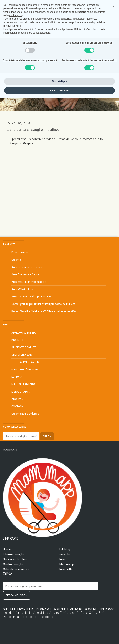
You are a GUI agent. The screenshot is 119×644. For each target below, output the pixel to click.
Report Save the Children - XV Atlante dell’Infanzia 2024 (44, 311)
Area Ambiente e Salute (25, 274)
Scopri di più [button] (59, 627)
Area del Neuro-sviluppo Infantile (31, 297)
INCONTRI (17, 340)
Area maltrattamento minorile (29, 282)
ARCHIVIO (17, 399)
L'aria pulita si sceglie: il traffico (33, 130)
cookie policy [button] (16, 561)
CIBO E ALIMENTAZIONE (26, 362)
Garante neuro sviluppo (25, 414)
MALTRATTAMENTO (23, 384)
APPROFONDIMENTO (24, 333)
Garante (16, 260)
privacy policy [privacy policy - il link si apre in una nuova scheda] (47, 554)
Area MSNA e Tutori (23, 289)
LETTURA (17, 377)
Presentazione (20, 252)
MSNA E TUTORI (21, 392)
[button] (114, 552)
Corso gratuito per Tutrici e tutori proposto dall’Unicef (43, 304)
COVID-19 (17, 406)
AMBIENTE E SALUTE (24, 347)
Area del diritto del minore (27, 267)
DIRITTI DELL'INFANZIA (25, 369)
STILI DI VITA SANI (22, 355)
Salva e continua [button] (59, 636)
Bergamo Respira (21, 144)
